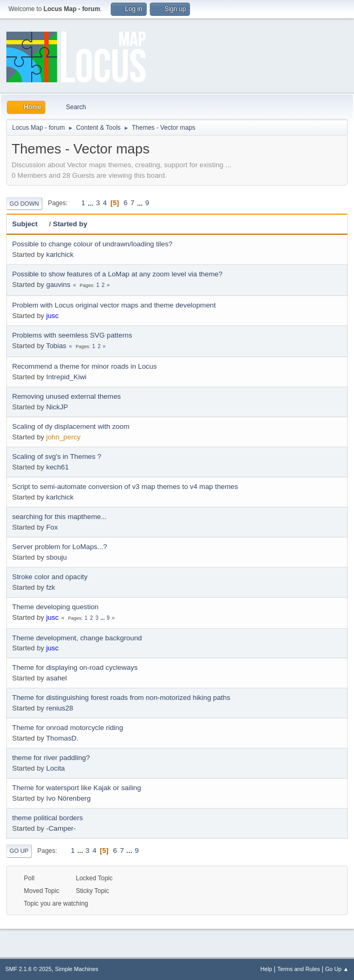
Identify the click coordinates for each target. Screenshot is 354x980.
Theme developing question (55, 607)
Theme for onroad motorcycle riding (68, 728)
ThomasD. (62, 738)
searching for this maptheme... (59, 517)
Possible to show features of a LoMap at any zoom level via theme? (117, 274)
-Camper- (61, 828)
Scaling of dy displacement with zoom (71, 426)
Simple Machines (76, 969)
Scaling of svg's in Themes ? (57, 457)
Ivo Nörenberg (68, 798)
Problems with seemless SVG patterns (72, 335)
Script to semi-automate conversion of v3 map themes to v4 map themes (125, 487)
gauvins (58, 285)
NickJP (57, 407)
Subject (30, 224)
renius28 (59, 708)
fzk (50, 587)
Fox (52, 527)
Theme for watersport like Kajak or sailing (76, 788)
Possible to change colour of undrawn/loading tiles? (92, 244)
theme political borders (47, 818)
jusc (52, 316)
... (92, 203)
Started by (70, 224)
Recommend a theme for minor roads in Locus (84, 366)
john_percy (63, 437)
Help (266, 969)
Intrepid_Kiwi (66, 377)
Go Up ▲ (337, 969)
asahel (56, 678)
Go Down (24, 204)
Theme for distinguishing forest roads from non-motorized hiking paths (121, 698)
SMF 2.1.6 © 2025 (28, 969)
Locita (55, 768)
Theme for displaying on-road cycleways (75, 667)
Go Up (19, 851)
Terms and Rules (299, 969)
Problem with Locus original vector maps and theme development (114, 305)
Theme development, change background (77, 638)
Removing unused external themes (66, 396)
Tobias (56, 346)
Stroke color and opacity (50, 577)
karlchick (60, 254)
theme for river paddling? (51, 758)
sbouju (56, 557)
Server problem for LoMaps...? (60, 547)
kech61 (57, 467)
